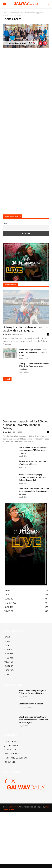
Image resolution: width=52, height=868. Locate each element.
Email (5, 223)
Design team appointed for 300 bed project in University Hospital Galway (26, 425)
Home (5, 13)
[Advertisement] (26, 129)
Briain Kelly (7, 334)
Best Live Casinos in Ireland (31, 704)
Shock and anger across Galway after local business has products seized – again (33, 720)
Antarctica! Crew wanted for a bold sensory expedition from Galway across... (34, 491)
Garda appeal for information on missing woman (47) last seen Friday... (33, 450)
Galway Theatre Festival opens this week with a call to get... (25, 329)
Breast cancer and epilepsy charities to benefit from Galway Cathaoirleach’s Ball (33, 477)
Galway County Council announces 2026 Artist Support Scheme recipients (34, 366)
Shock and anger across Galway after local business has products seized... (33, 352)
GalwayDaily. (14, 807)
